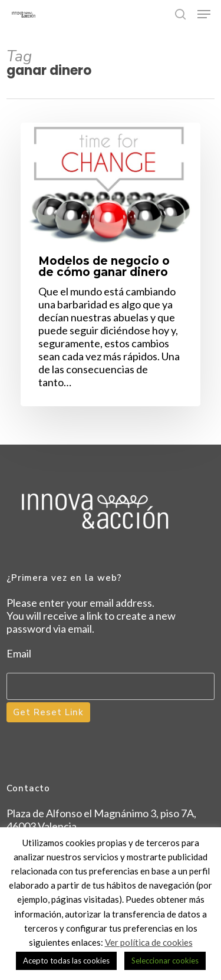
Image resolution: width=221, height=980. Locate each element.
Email (19, 653)
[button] (204, 14)
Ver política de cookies (149, 942)
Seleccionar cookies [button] (165, 961)
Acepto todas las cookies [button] (66, 961)
